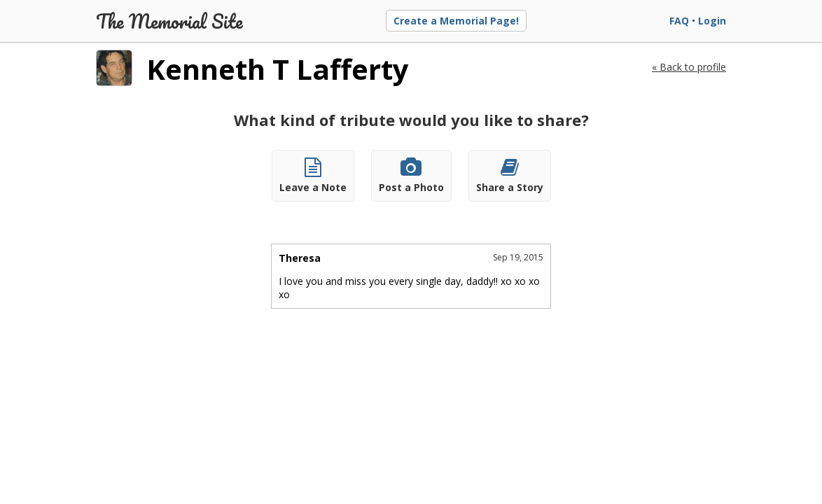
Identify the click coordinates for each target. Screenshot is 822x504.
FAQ (679, 21)
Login (712, 21)
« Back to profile (689, 67)
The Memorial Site (169, 21)
